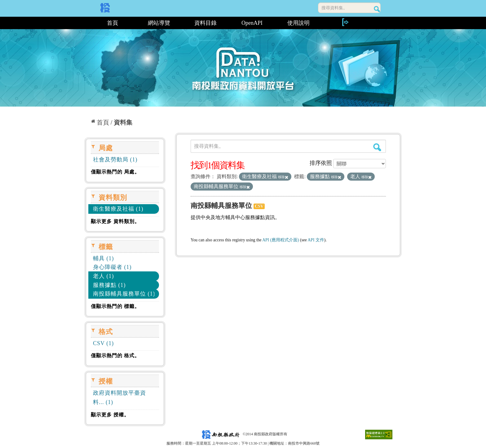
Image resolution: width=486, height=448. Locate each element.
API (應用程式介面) (281, 240)
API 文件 (316, 240)
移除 (283, 177)
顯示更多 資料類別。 (115, 221)
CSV (259, 206)
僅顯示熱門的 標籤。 (115, 306)
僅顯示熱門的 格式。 (115, 356)
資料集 (123, 122)
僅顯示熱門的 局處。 (115, 172)
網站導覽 (159, 23)
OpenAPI (252, 23)
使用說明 (298, 23)
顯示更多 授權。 (110, 415)
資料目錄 (205, 23)
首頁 (113, 23)
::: (87, 23)
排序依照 (321, 163)
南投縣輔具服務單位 (221, 206)
